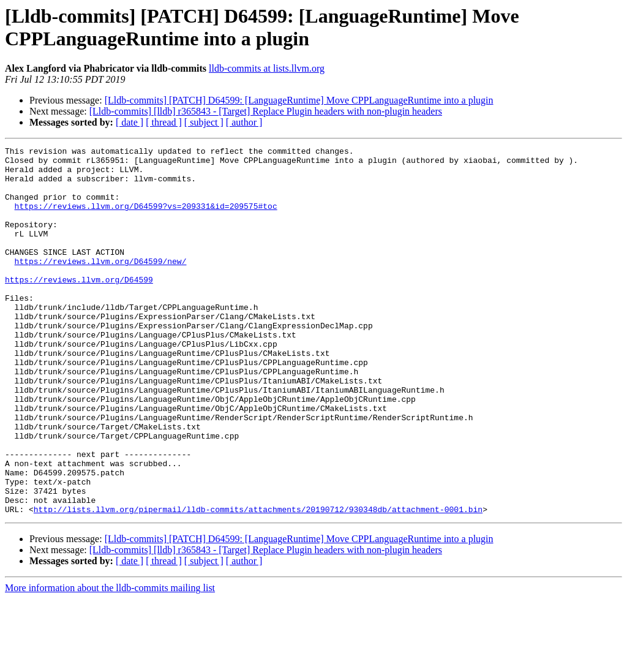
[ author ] (244, 122)
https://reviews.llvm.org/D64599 (79, 307)
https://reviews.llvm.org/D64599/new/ (101, 285)
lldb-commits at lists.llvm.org (267, 68)
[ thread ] (164, 122)
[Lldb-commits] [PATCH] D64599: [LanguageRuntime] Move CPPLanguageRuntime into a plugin (299, 100)
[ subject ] (204, 122)
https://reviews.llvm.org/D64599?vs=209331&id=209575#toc (146, 219)
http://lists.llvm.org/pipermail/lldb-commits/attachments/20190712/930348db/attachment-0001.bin (258, 583)
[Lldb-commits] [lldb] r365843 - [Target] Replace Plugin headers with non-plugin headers (266, 111)
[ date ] (130, 122)
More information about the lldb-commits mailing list (110, 661)
